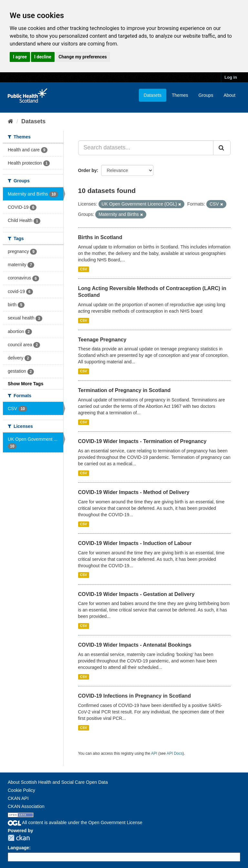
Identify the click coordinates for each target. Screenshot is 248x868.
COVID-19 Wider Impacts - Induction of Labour (135, 543)
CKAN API (18, 798)
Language (18, 848)
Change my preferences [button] (83, 57)
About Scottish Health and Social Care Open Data (58, 782)
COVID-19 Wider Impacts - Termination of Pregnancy (142, 441)
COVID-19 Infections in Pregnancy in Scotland (134, 696)
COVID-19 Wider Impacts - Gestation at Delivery (136, 594)
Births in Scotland (100, 237)
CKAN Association (26, 806)
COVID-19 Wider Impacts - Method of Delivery (134, 492)
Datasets (153, 95)
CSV (84, 269)
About (229, 95)
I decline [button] (43, 57)
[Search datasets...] (146, 148)
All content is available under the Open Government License (75, 823)
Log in (231, 77)
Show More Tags (26, 384)
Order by (88, 170)
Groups (206, 95)
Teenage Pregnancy (102, 340)
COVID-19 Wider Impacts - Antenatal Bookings (135, 645)
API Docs (175, 753)
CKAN (19, 838)
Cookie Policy (21, 790)
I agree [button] (20, 57)
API (154, 753)
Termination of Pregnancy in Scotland (124, 390)
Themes (180, 95)
